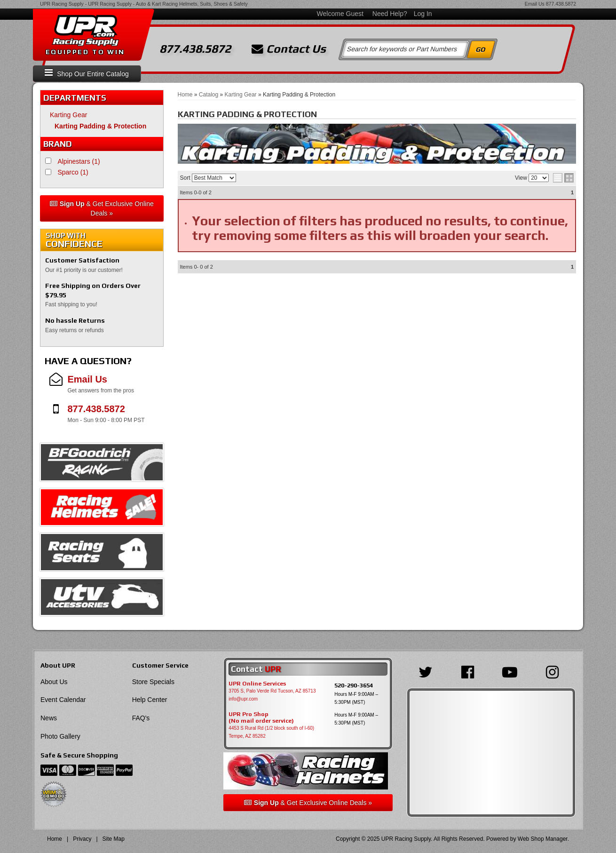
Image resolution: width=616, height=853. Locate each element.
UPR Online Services (257, 684)
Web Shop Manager (543, 839)
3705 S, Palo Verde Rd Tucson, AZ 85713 (272, 691)
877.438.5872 (561, 4)
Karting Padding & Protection (100, 126)
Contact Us (289, 49)
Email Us (535, 4)
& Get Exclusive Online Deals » (102, 208)
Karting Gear (68, 115)
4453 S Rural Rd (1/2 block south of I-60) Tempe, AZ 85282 (271, 732)
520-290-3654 (354, 685)
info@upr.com (243, 699)
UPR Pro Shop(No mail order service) (261, 717)
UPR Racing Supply (62, 4)
